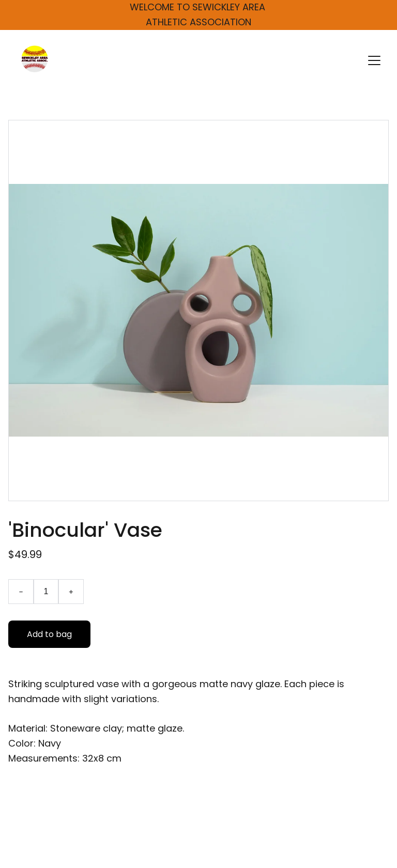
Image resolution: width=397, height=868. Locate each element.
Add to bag (49, 635)
